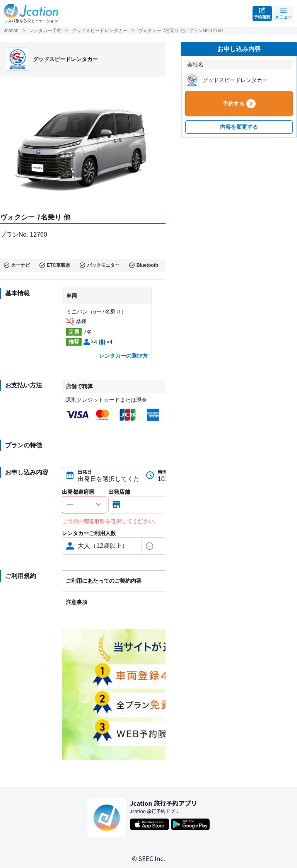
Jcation (11, 31)
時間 (162, 472)
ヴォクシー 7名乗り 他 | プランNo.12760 (180, 31)
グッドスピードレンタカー (100, 31)
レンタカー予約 (45, 31)
